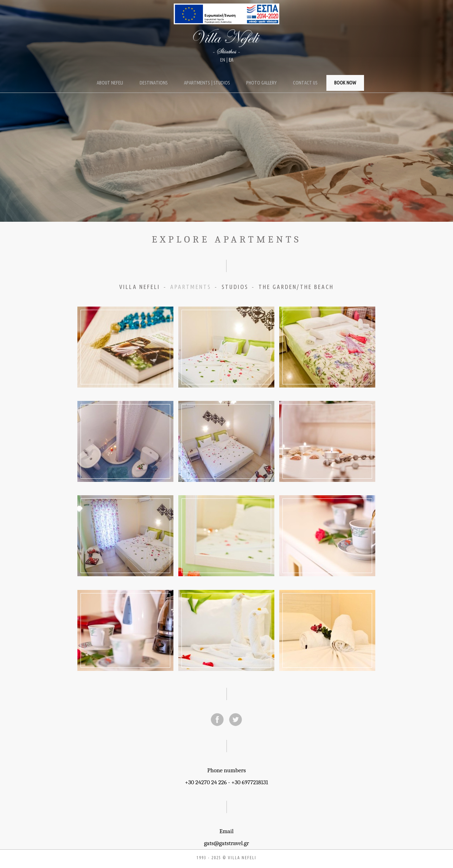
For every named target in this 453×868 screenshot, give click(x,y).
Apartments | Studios (207, 83)
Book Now (345, 83)
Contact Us (305, 83)
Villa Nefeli (226, 42)
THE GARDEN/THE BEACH (296, 287)
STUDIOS (235, 287)
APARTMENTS (191, 287)
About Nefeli (110, 83)
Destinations (154, 83)
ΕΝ (223, 60)
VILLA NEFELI (140, 287)
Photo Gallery (261, 83)
